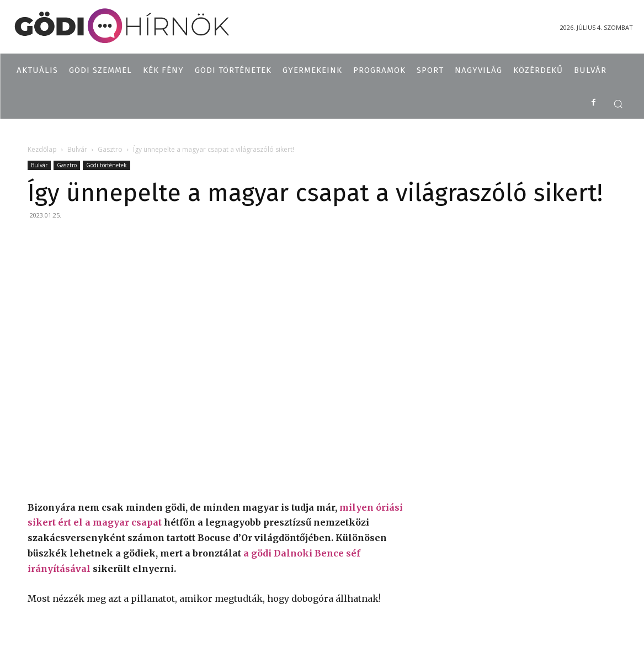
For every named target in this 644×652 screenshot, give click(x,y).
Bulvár (77, 149)
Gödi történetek (107, 165)
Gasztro (110, 149)
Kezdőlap (42, 149)
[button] (618, 104)
